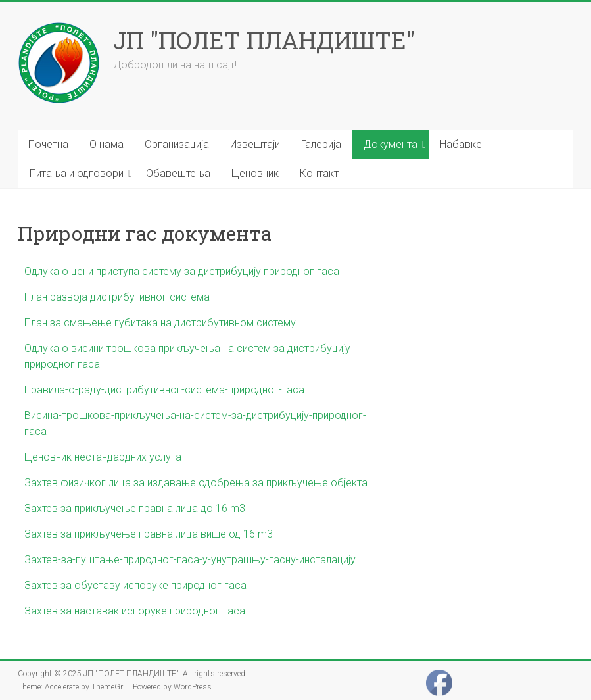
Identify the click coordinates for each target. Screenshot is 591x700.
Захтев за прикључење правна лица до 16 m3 (135, 508)
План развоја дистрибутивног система (117, 297)
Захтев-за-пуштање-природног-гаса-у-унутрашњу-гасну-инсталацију (190, 560)
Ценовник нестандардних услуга (103, 457)
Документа (390, 144)
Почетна (48, 144)
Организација (177, 144)
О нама (106, 144)
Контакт (319, 173)
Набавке (461, 144)
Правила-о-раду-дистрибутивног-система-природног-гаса (164, 390)
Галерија (321, 144)
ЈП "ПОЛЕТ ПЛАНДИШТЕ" (264, 40)
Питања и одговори (77, 173)
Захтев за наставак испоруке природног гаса (135, 611)
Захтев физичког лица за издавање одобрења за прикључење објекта (196, 483)
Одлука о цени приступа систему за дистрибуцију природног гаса (182, 271)
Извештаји (255, 144)
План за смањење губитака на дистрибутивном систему (160, 323)
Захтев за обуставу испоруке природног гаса (135, 585)
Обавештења (178, 173)
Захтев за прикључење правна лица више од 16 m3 (149, 534)
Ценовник (255, 173)
